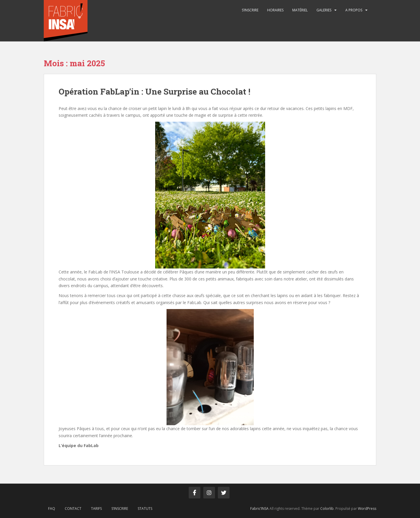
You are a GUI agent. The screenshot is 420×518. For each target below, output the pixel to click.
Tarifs (96, 509)
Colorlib (327, 509)
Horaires (275, 10)
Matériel (300, 10)
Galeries (324, 10)
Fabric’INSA (259, 509)
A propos (354, 10)
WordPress (367, 509)
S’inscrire (250, 10)
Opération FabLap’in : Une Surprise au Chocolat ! (154, 91)
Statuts (145, 509)
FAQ (52, 509)
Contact (73, 509)
